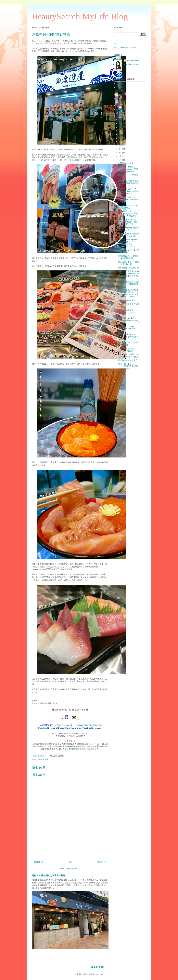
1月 (120, 160)
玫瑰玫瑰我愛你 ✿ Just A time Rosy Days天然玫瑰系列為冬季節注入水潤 (129, 275)
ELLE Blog (88, 725)
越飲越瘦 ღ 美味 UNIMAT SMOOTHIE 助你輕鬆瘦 (129, 183)
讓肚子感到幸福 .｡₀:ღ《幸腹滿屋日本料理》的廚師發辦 (129, 366)
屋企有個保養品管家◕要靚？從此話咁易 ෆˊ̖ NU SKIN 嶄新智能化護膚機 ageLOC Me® (129, 293)
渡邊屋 (46, 759)
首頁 (70, 862)
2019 (119, 109)
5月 (120, 145)
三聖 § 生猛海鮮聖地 (127, 300)
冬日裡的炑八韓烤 (126, 163)
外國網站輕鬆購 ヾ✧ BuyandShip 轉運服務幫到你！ (128, 200)
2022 (119, 98)
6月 (120, 142)
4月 (120, 149)
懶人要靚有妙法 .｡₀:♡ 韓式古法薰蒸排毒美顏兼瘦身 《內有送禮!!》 (129, 214)
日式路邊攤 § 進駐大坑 (128, 360)
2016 (119, 374)
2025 (119, 87)
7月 (120, 138)
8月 (120, 134)
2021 (119, 102)
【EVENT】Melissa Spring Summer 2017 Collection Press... (128, 169)
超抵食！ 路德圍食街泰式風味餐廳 (48, 875)
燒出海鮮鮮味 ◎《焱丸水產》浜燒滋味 (129, 207)
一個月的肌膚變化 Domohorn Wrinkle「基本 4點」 (127, 312)
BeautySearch (133, 61)
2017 (119, 117)
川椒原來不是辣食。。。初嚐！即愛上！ (129, 350)
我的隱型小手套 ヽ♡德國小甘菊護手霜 (129, 263)
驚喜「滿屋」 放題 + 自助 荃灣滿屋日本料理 (128, 356)
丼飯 (40, 759)
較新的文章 (39, 862)
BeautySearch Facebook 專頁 (126, 47)
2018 (119, 113)
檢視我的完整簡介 (131, 64)
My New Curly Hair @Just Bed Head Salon (126, 329)
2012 (119, 389)
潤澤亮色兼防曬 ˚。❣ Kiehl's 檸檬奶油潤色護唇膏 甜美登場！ (129, 191)
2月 (120, 156)
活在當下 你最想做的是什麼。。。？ (129, 229)
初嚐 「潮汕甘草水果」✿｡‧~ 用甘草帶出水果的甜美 (128, 337)
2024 (119, 91)
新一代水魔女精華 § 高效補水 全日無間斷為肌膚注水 (129, 284)
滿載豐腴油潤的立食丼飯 (129, 268)
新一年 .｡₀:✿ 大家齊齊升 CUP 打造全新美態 (129, 235)
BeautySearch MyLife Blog (80, 16)
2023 (119, 95)
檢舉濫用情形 (98, 967)
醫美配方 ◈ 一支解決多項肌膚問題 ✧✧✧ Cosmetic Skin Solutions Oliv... (129, 243)
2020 (119, 106)
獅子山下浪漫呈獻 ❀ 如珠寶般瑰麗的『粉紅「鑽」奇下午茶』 (128, 222)
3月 (120, 153)
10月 (121, 127)
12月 (121, 120)
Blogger (100, 974)
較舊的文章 (102, 862)
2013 (119, 385)
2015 (119, 378)
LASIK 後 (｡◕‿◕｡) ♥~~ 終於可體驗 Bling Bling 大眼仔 (129, 320)
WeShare (43, 728)
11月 (121, 123)
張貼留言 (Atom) (73, 869)
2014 (119, 381)
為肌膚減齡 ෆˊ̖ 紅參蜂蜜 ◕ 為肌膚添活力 (128, 257)
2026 (119, 84)
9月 (120, 131)
